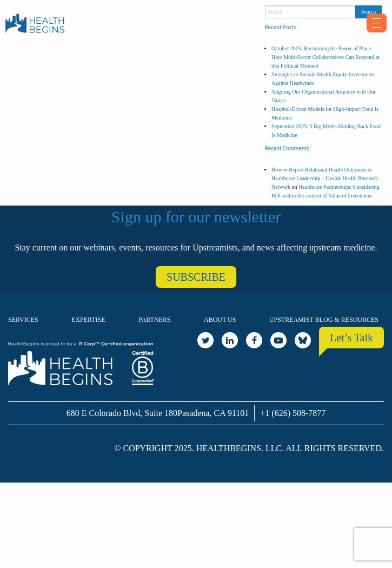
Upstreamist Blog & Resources (324, 320)
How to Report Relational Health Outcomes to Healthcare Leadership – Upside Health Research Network (325, 178)
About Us (220, 320)
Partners (155, 320)
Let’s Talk (351, 338)
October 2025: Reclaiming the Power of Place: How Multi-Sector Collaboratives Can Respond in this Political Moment (325, 57)
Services (23, 320)
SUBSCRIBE (196, 277)
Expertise (88, 320)
